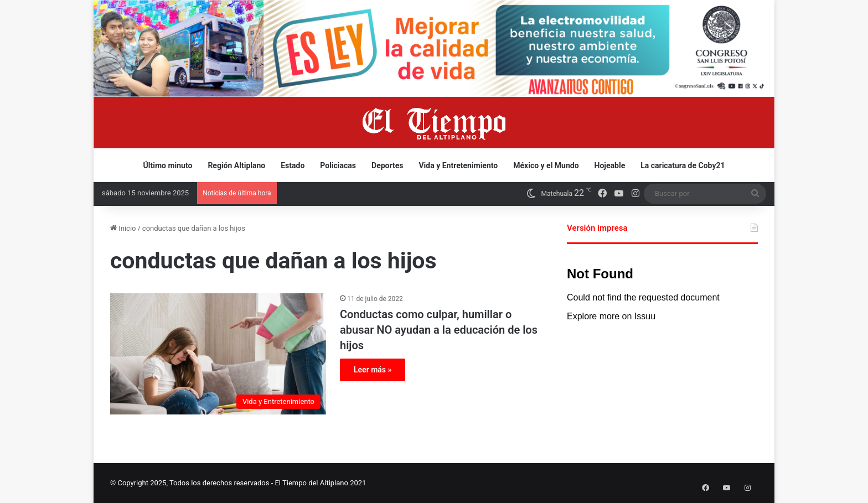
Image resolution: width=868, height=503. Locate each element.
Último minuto (168, 165)
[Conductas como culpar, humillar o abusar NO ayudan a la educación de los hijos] (218, 354)
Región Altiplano (236, 165)
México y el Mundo (546, 165)
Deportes (387, 165)
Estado (293, 165)
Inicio (123, 228)
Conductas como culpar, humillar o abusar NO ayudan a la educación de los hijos (439, 330)
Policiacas (338, 165)
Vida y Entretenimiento (458, 165)
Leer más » (373, 370)
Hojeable (610, 165)
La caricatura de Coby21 (683, 165)
